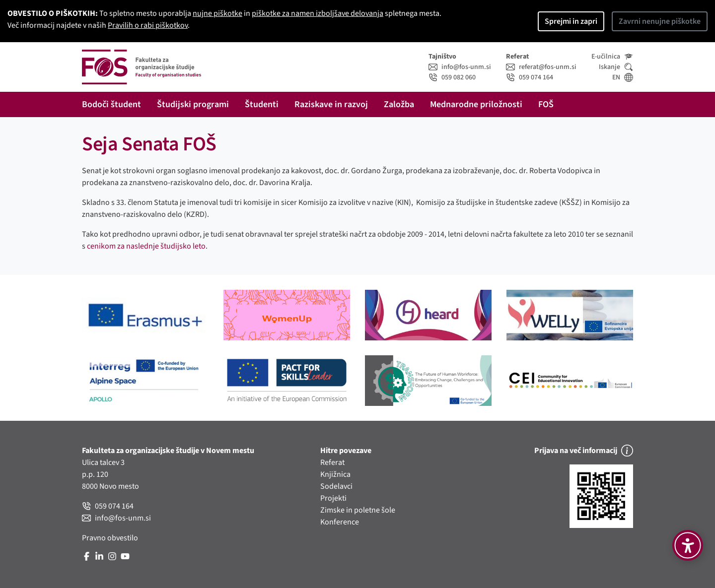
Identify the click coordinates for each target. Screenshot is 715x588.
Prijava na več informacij (584, 451)
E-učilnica (612, 57)
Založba (399, 104)
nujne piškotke (217, 13)
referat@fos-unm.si (541, 67)
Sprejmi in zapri (571, 21)
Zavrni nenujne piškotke (660, 21)
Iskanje (616, 67)
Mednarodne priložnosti (476, 104)
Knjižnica (335, 474)
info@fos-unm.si (460, 67)
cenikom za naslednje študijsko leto (146, 246)
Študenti (262, 104)
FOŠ (546, 104)
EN (623, 77)
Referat (332, 462)
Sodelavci (336, 486)
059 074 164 (530, 77)
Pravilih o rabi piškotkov (148, 25)
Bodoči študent (111, 104)
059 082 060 (452, 77)
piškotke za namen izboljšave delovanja (318, 13)
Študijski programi (193, 104)
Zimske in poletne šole (358, 510)
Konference (340, 522)
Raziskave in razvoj (331, 104)
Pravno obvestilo (110, 538)
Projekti (333, 498)
